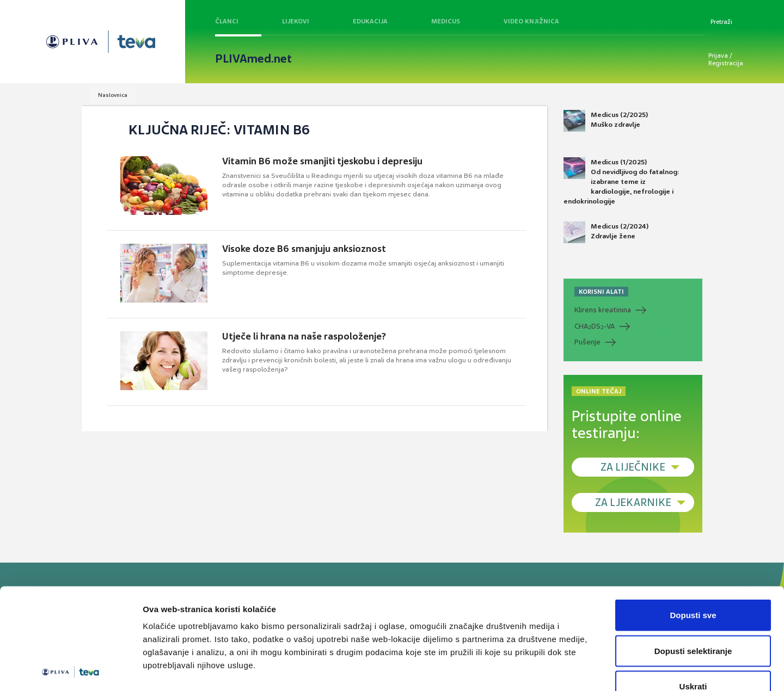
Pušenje (587, 342)
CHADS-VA (595, 326)
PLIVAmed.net (253, 59)
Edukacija (370, 21)
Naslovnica (113, 95)
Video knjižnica (531, 21)
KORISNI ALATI (601, 292)
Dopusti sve (693, 548)
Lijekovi (296, 21)
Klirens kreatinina (603, 310)
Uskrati (693, 619)
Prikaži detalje (564, 670)
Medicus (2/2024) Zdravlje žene (606, 232)
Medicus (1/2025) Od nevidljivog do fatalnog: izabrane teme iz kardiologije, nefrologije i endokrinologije (621, 182)
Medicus (446, 21)
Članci (227, 21)
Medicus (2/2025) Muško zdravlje (606, 121)
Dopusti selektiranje (693, 584)
